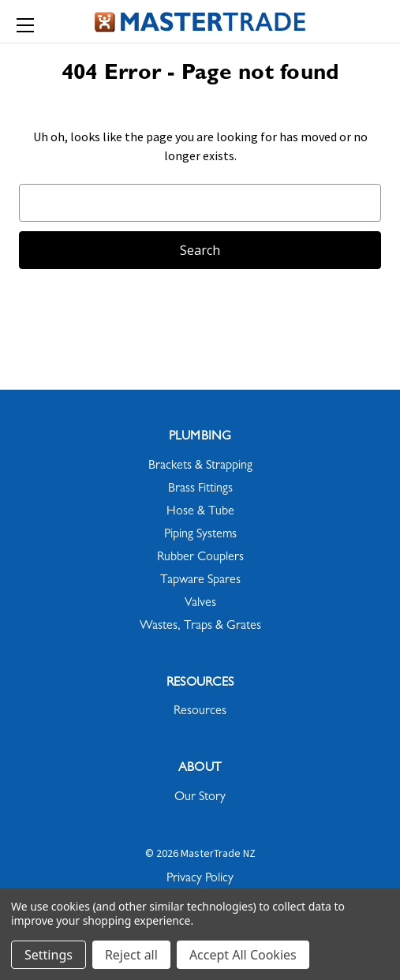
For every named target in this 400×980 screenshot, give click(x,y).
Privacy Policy (200, 879)
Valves (200, 604)
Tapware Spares (200, 581)
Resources (200, 712)
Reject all (131, 955)
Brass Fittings (200, 489)
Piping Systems (200, 535)
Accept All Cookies (243, 955)
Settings (49, 955)
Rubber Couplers (200, 558)
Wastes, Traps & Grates (200, 627)
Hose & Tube (200, 512)
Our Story (200, 798)
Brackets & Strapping (200, 466)
